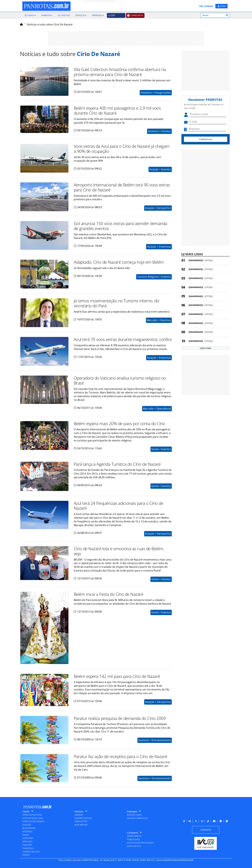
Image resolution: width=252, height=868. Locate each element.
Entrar (222, 6)
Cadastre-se (206, 139)
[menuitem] (30, 15)
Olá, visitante (206, 6)
